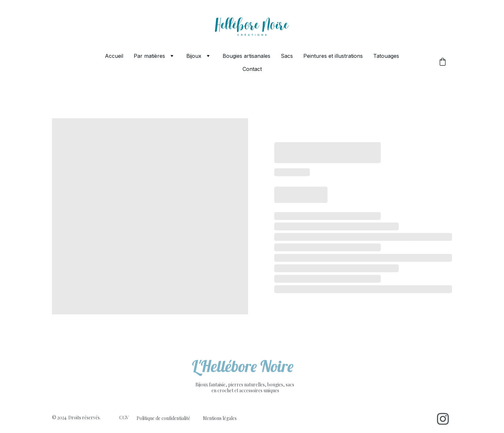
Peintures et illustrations (333, 56)
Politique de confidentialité (163, 418)
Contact (252, 69)
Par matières (149, 56)
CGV (124, 418)
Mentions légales (220, 418)
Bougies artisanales (246, 56)
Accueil (114, 56)
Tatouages (386, 56)
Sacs (287, 56)
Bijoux (194, 56)
